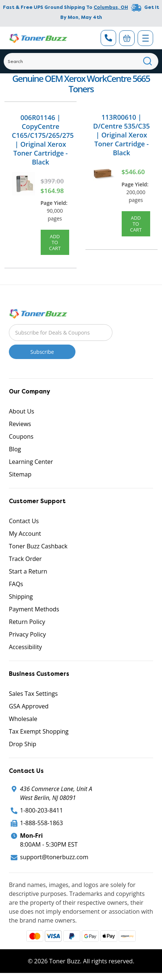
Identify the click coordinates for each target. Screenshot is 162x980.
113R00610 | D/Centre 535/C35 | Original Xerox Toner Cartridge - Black (121, 135)
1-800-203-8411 (41, 810)
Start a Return (28, 571)
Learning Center (31, 462)
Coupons (21, 436)
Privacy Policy (27, 634)
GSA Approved (29, 706)
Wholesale (23, 719)
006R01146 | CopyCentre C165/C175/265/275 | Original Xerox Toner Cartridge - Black (43, 140)
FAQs (16, 584)
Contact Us (24, 521)
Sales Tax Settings (33, 694)
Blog (15, 449)
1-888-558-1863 (41, 823)
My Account (25, 534)
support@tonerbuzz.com (54, 857)
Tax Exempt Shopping (39, 731)
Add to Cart (55, 242)
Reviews (20, 424)
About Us (22, 411)
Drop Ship (23, 744)
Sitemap (20, 474)
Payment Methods (34, 609)
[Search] (81, 61)
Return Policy (27, 622)
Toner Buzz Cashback (38, 546)
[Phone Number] (108, 38)
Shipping (21, 597)
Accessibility (25, 647)
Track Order (25, 559)
